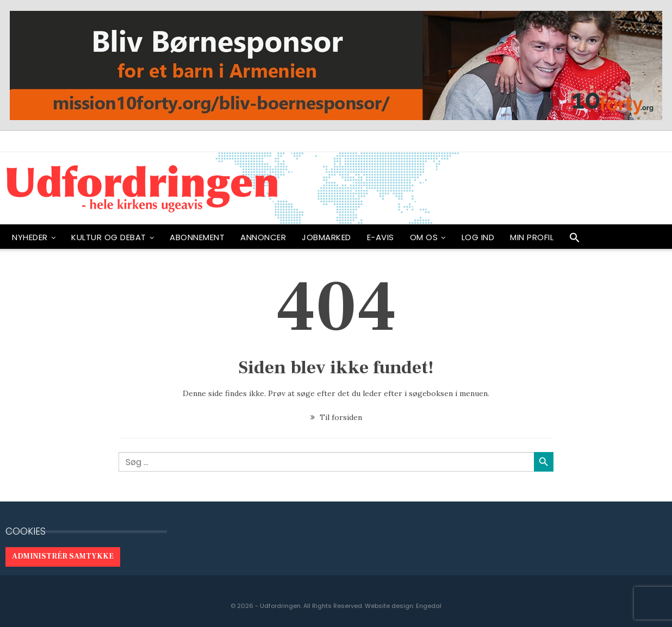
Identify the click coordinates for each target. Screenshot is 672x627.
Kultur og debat (109, 237)
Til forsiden (336, 417)
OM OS (424, 237)
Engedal (429, 606)
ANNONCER (263, 237)
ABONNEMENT (197, 237)
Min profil (532, 237)
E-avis (381, 237)
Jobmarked (326, 237)
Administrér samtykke (63, 556)
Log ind (478, 237)
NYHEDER (30, 237)
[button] (575, 240)
